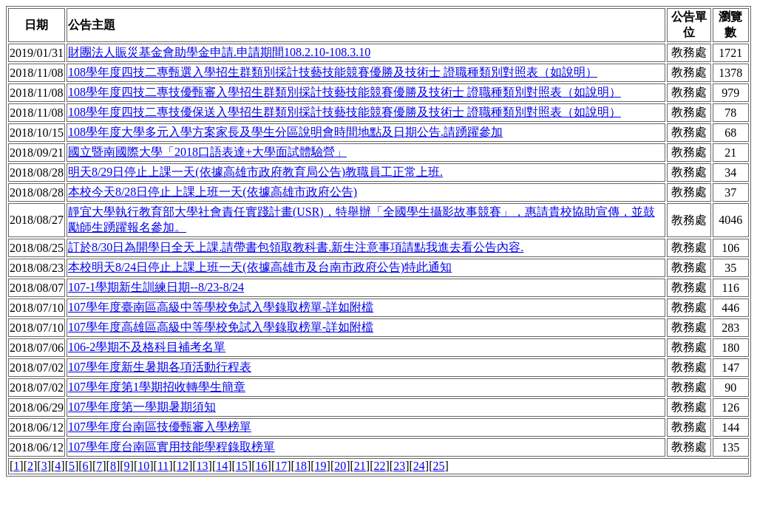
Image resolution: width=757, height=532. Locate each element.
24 (419, 466)
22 (380, 466)
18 (301, 466)
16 (262, 466)
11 (163, 466)
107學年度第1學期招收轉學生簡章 (157, 387)
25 (438, 466)
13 (203, 466)
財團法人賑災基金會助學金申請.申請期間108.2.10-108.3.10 (219, 52)
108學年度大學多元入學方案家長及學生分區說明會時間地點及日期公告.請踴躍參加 (285, 132)
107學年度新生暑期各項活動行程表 (160, 367)
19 (321, 466)
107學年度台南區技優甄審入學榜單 (160, 427)
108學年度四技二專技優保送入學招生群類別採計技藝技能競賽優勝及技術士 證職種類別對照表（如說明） (344, 112)
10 (143, 466)
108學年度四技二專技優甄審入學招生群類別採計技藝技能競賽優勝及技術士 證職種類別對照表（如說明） (344, 92)
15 (242, 466)
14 (222, 466)
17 (281, 466)
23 (399, 466)
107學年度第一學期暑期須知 (142, 407)
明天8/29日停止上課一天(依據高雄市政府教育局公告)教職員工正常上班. (255, 172)
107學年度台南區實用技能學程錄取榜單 (172, 447)
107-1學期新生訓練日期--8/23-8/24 (156, 287)
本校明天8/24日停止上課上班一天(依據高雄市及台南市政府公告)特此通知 (260, 267)
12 (183, 466)
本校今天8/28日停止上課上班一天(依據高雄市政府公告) (213, 192)
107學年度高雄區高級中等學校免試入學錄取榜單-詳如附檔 (221, 327)
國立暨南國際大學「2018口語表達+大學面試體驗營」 (207, 152)
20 (340, 466)
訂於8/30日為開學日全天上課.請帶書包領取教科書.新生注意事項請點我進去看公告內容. (296, 247)
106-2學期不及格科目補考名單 (147, 347)
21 (360, 466)
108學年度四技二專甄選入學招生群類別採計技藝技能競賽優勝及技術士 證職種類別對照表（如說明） (333, 72)
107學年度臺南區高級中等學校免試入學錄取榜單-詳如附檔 (221, 307)
